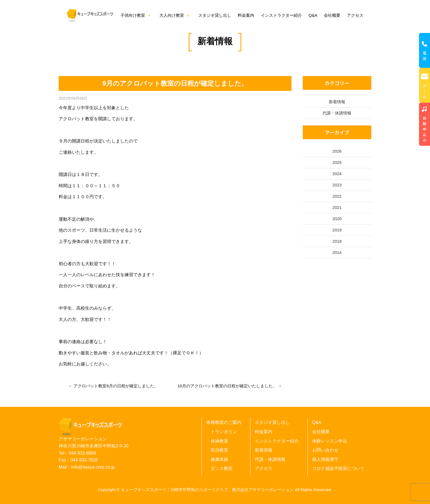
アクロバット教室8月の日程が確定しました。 (116, 386)
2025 (337, 162)
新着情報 (215, 41)
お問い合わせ (325, 450)
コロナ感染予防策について (338, 468)
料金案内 (246, 15)
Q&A (313, 15)
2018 (337, 241)
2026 (337, 151)
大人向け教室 (172, 15)
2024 (337, 174)
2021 (337, 207)
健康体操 (219, 459)
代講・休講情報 (337, 113)
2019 (337, 230)
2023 (337, 185)
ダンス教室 (222, 468)
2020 (337, 219)
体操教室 (219, 441)
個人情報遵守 (325, 459)
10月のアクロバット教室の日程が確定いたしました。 (227, 386)
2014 (337, 252)
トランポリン (224, 432)
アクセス (355, 15)
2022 (337, 196)
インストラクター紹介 (281, 15)
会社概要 (332, 15)
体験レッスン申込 (330, 441)
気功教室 (219, 450)
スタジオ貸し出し (215, 15)
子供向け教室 (133, 15)
